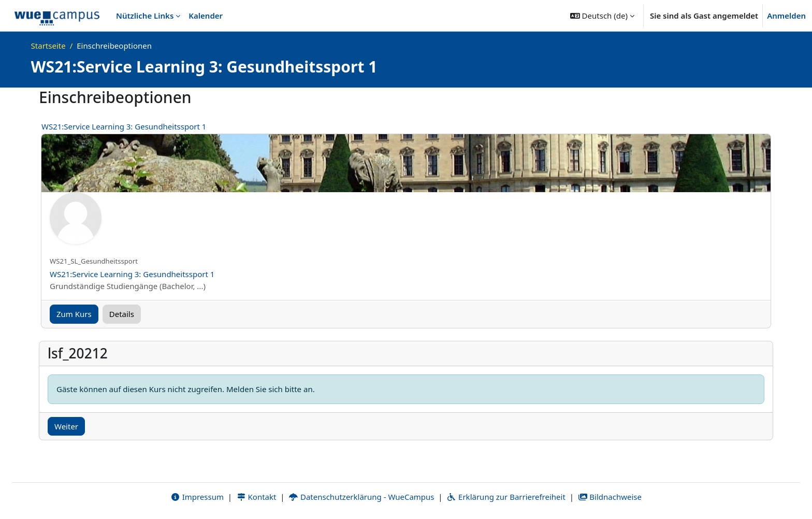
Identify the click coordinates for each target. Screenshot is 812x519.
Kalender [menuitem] (206, 16)
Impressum (197, 497)
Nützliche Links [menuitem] (145, 16)
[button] (602, 16)
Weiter (66, 426)
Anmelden (786, 16)
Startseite (48, 46)
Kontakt (256, 497)
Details (122, 314)
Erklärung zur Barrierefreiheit (506, 497)
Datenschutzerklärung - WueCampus (361, 497)
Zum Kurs (74, 314)
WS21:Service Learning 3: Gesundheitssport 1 (124, 126)
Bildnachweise (610, 497)
